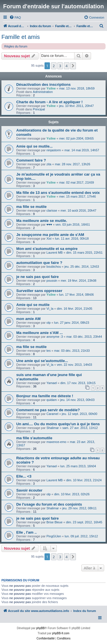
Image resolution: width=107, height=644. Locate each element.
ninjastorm (54, 150)
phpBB (41, 628)
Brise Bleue (54, 522)
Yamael (52, 383)
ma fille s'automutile (34, 438)
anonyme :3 (55, 337)
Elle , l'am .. (26, 532)
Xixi (49, 238)
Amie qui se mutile (33, 305)
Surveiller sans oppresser (39, 291)
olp (49, 323)
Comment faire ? (31, 160)
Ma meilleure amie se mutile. (42, 221)
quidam (52, 400)
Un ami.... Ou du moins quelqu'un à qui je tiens (58, 424)
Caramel (53, 414)
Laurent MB (55, 253)
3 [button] (60, 66)
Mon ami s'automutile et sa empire (47, 249)
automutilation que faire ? (39, 263)
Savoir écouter (29, 490)
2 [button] (54, 66)
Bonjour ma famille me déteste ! (45, 396)
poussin (52, 281)
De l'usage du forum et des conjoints (49, 504)
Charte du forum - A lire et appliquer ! (50, 102)
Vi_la (50, 309)
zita (49, 164)
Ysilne (51, 88)
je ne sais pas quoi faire (38, 277)
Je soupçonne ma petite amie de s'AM (50, 235)
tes (49, 351)
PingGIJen (54, 536)
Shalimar (53, 428)
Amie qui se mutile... (35, 146)
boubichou (54, 267)
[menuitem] (15, 17)
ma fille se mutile (31, 207)
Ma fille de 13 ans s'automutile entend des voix (58, 193)
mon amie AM (28, 319)
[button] (73, 66)
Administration (43, 92)
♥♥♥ (49, 224)
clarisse (52, 210)
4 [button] (67, 66)
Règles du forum (16, 46)
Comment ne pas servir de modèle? (48, 410)
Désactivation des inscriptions (44, 85)
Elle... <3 (24, 476)
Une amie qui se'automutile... (42, 361)
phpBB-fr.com (61, 633)
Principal (39, 109)
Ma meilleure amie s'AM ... (40, 333)
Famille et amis (21, 37)
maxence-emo (56, 442)
